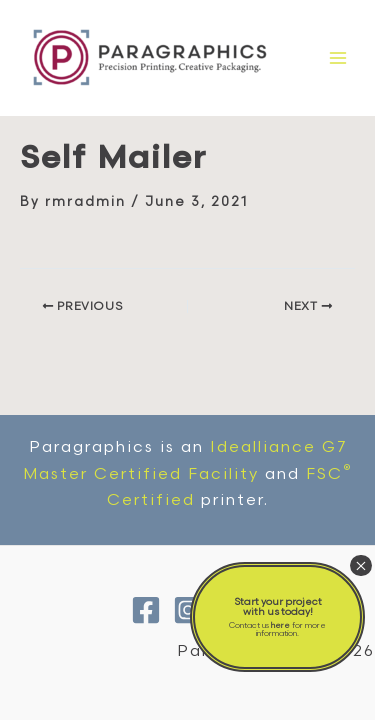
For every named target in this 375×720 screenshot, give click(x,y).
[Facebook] (146, 610)
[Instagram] (188, 610)
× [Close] (361, 565)
